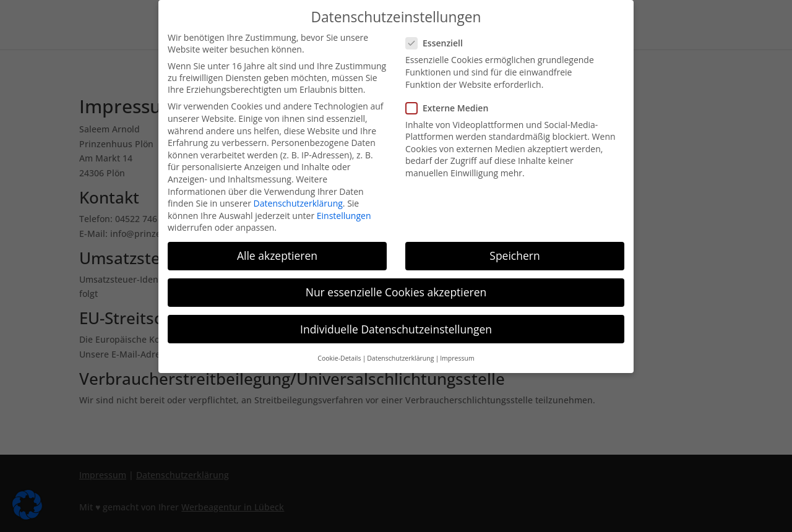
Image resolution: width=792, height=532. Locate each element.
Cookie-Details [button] (339, 356)
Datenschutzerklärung (298, 201)
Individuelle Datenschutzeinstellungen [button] (396, 327)
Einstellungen (344, 213)
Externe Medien (452, 105)
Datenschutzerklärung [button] (400, 356)
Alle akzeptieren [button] (277, 254)
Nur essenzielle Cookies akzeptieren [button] (396, 290)
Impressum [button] (457, 356)
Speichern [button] (514, 254)
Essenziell (439, 41)
